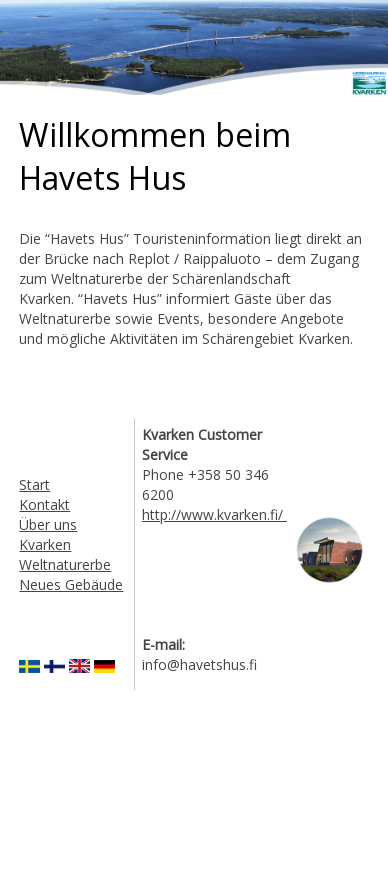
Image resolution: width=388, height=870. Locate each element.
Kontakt (44, 504)
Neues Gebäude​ (71, 584)
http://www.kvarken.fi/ (214, 514)
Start (34, 484)
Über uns (48, 524)
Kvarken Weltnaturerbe (65, 554)
